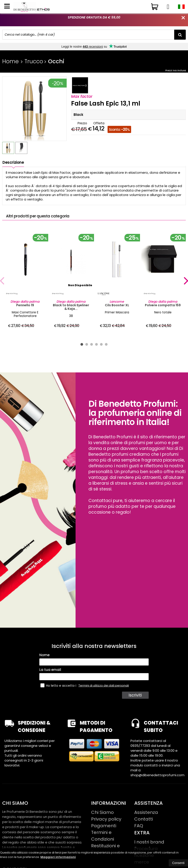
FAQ (139, 826)
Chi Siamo (102, 812)
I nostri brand (149, 842)
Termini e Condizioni (103, 836)
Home (10, 61)
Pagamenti (104, 826)
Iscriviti (136, 695)
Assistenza (146, 812)
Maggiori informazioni (58, 857)
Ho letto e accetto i (59, 685)
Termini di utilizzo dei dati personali (104, 685)
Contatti (144, 819)
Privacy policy (106, 819)
